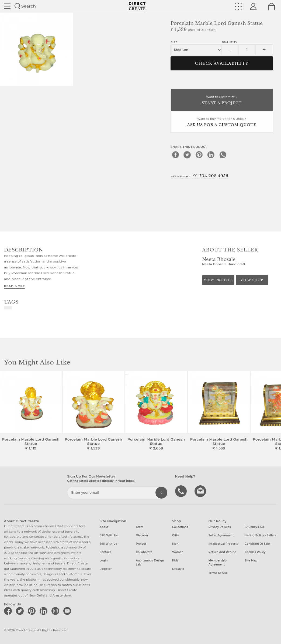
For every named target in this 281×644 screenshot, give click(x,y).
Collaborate (144, 552)
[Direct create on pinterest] (33, 611)
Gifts (176, 535)
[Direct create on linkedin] (44, 611)
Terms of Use (218, 573)
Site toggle (7, 6)
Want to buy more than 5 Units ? (222, 122)
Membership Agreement (218, 563)
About (104, 527)
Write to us (201, 491)
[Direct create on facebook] (9, 611)
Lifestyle (178, 569)
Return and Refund (223, 552)
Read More (14, 286)
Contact (105, 552)
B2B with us (109, 535)
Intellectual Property (223, 544)
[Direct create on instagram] (56, 611)
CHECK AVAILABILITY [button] (222, 63)
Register (106, 569)
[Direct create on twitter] (21, 611)
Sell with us (108, 544)
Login (104, 560)
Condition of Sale (257, 544)
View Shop (252, 280)
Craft (139, 527)
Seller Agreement (221, 535)
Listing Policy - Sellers (260, 535)
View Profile (218, 280)
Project (141, 544)
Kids (175, 560)
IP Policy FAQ (254, 527)
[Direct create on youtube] (68, 611)
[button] (275, 411)
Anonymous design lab (150, 563)
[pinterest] (199, 155)
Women (178, 552)
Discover (142, 535)
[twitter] (187, 155)
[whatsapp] (223, 155)
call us (182, 491)
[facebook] (175, 155)
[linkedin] (211, 155)
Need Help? (200, 176)
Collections (180, 527)
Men (175, 544)
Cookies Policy (255, 552)
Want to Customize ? (222, 100)
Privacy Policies (220, 527)
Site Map (251, 560)
